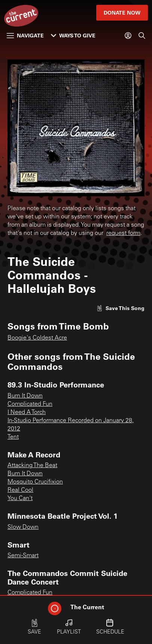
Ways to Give (73, 35)
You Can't (20, 499)
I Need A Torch (27, 413)
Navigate (25, 35)
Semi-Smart (23, 556)
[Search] (142, 36)
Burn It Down (25, 396)
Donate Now (122, 13)
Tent (13, 437)
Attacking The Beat (32, 466)
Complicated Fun (30, 404)
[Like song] (121, 308)
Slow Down (23, 527)
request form (123, 233)
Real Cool (20, 490)
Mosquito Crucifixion (35, 482)
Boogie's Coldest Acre (37, 338)
